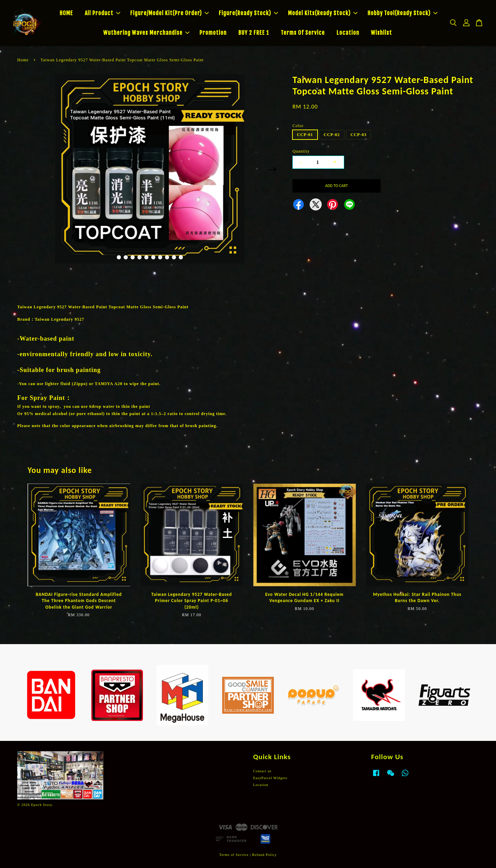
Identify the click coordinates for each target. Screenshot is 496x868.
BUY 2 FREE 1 (254, 33)
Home (23, 60)
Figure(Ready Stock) (248, 13)
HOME (66, 13)
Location (348, 33)
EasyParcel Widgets (270, 778)
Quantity (301, 151)
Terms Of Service (303, 33)
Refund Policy (265, 855)
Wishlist (381, 33)
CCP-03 (359, 135)
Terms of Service (234, 855)
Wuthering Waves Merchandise (146, 33)
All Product (102, 13)
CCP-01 (305, 135)
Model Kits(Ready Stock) (323, 13)
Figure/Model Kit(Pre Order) (169, 13)
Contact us (262, 771)
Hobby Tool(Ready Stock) (402, 13)
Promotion (213, 33)
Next (273, 170)
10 (181, 257)
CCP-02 (332, 135)
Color (298, 126)
